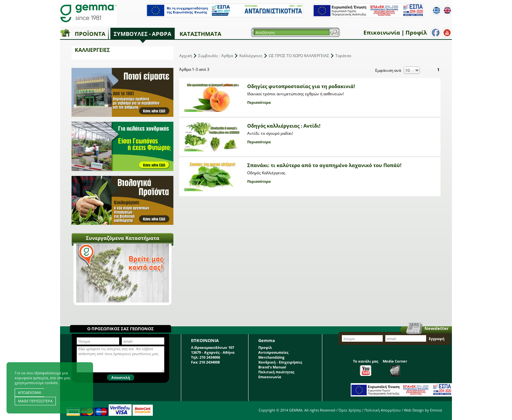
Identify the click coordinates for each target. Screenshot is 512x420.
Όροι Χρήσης (350, 410)
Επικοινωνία (382, 32)
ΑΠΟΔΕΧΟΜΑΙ (30, 392)
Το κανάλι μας (366, 367)
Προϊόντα (90, 34)
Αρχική (186, 56)
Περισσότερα (259, 102)
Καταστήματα (200, 34)
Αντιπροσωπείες (273, 352)
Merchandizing (271, 357)
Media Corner (395, 368)
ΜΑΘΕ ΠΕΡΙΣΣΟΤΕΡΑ (35, 401)
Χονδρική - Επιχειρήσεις (280, 362)
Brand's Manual (272, 367)
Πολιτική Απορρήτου (383, 410)
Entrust (436, 410)
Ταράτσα (343, 56)
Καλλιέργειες (251, 56)
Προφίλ (416, 32)
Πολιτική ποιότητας (276, 372)
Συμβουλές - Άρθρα (143, 34)
